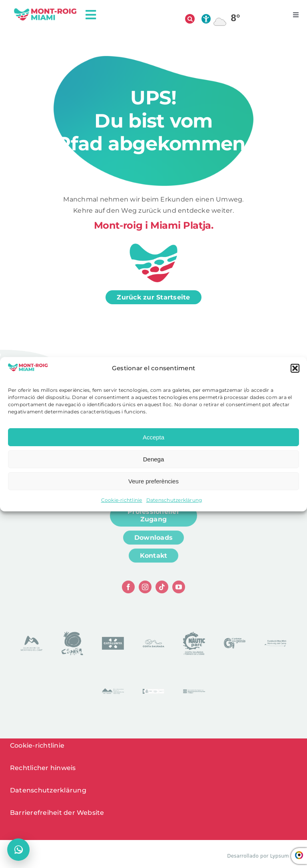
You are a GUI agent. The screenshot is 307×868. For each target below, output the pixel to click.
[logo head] (45, 11)
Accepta (153, 437)
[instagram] (145, 590)
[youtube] (179, 590)
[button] (295, 368)
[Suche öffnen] (190, 19)
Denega (154, 459)
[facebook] (128, 590)
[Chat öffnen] (18, 850)
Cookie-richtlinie (122, 500)
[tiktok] (162, 590)
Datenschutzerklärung (174, 500)
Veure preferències (153, 481)
